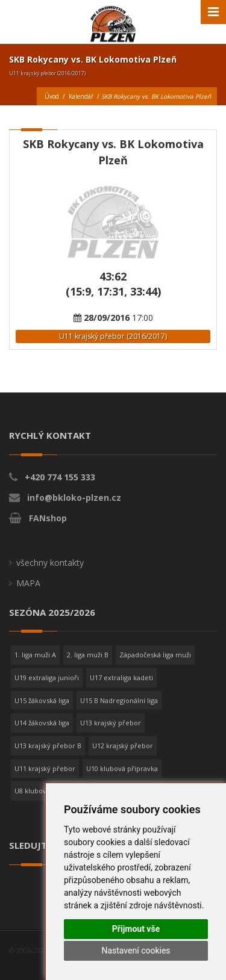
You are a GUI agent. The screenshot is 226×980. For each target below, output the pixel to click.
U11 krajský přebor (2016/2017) (113, 336)
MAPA (28, 583)
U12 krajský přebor (123, 746)
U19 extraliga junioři (47, 678)
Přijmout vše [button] (136, 929)
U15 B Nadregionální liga (119, 700)
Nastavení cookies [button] (136, 951)
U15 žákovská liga (42, 700)
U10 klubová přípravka (122, 768)
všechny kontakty (50, 563)
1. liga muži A (35, 655)
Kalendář (81, 96)
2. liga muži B (88, 655)
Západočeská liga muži (155, 655)
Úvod (52, 96)
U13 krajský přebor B (48, 746)
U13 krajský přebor (111, 723)
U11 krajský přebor (45, 768)
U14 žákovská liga (42, 723)
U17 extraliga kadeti (121, 678)
